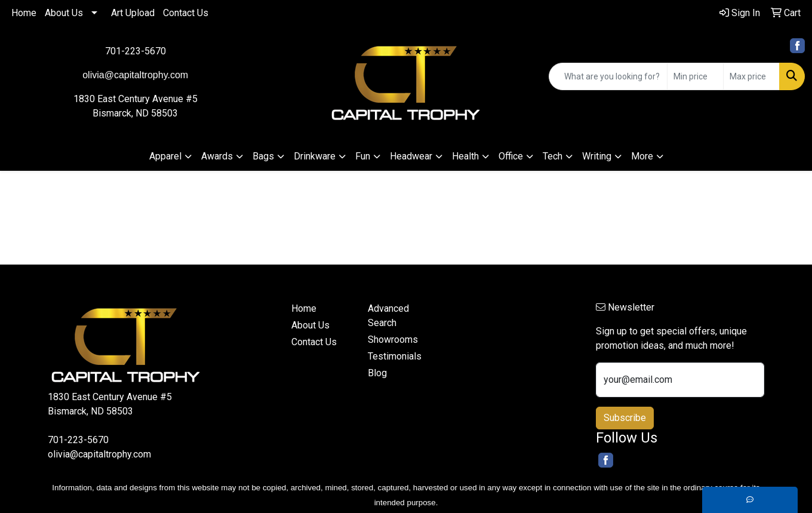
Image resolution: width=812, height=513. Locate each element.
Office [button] (511, 156)
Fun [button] (363, 156)
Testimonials (395, 356)
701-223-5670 (136, 51)
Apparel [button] (165, 156)
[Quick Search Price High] (751, 76)
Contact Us (186, 13)
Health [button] (465, 156)
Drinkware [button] (315, 156)
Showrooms (393, 340)
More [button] (642, 156)
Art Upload (133, 13)
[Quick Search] (608, 76)
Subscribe (625, 418)
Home (24, 13)
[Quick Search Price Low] (695, 76)
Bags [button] (263, 156)
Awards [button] (217, 156)
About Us (64, 13)
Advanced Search (388, 316)
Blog (377, 373)
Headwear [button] (411, 156)
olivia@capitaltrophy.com (99, 454)
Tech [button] (553, 156)
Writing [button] (597, 156)
